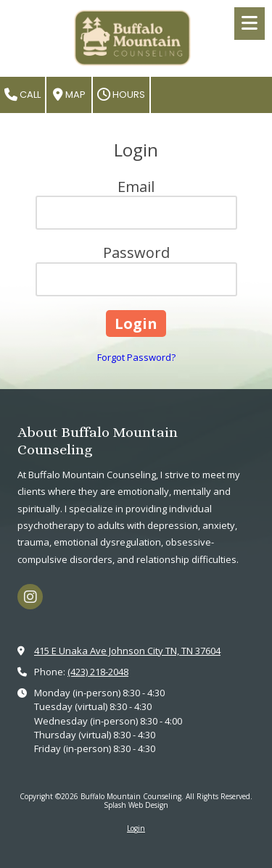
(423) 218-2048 (98, 672)
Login (136, 828)
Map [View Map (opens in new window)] (69, 95)
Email (136, 187)
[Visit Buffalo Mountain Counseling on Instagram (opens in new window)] (30, 597)
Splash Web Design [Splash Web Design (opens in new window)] (136, 805)
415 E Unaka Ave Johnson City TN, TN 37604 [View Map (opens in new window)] (127, 651)
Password (136, 253)
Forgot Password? (136, 357)
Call (22, 95)
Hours (121, 95)
